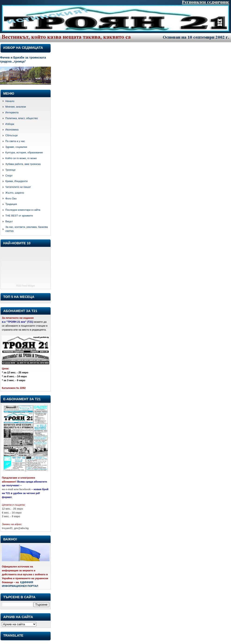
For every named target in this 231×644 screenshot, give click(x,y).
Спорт (9, 176)
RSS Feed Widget (25, 286)
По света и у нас (15, 141)
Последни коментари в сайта (23, 210)
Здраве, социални (16, 147)
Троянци (10, 170)
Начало (10, 101)
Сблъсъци (11, 135)
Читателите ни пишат (18, 187)
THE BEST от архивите (19, 216)
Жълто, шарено (15, 193)
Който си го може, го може (21, 158)
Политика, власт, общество (22, 118)
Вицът (9, 221)
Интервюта (12, 112)
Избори (10, 124)
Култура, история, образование (24, 152)
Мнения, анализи (16, 107)
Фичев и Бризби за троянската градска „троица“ (23, 59)
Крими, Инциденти (16, 181)
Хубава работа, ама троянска (23, 164)
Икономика (12, 130)
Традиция (11, 204)
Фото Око (11, 198)
